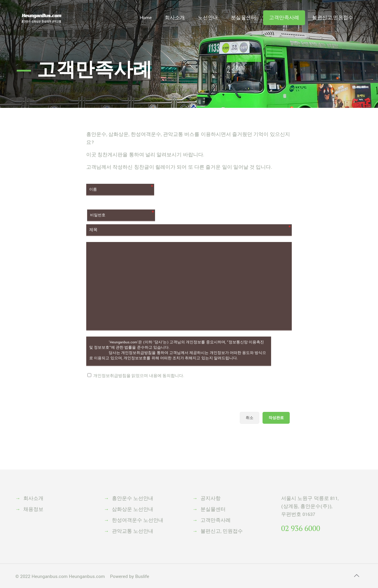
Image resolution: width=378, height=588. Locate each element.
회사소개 (33, 498)
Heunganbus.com (50, 576)
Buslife (142, 576)
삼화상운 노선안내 (133, 509)
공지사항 (211, 498)
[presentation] (131, 394)
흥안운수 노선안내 (133, 498)
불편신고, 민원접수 (222, 531)
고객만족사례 (216, 520)
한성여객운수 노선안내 (138, 520)
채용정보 (33, 509)
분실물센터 (213, 509)
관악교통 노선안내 (133, 531)
